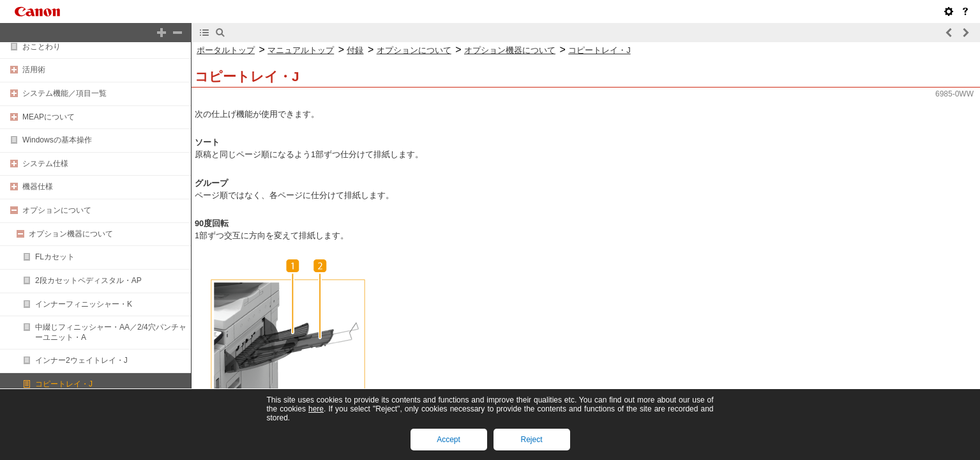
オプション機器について (71, 234)
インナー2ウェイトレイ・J (81, 360)
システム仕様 (45, 164)
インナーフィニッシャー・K (84, 304)
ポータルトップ (226, 50)
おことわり (41, 47)
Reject (531, 440)
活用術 (34, 70)
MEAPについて (49, 117)
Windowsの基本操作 (57, 140)
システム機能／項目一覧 (64, 93)
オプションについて (57, 210)
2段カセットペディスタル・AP (88, 280)
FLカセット (55, 257)
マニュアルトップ (301, 50)
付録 (355, 50)
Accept (449, 440)
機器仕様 (38, 187)
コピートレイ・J (64, 384)
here (316, 409)
